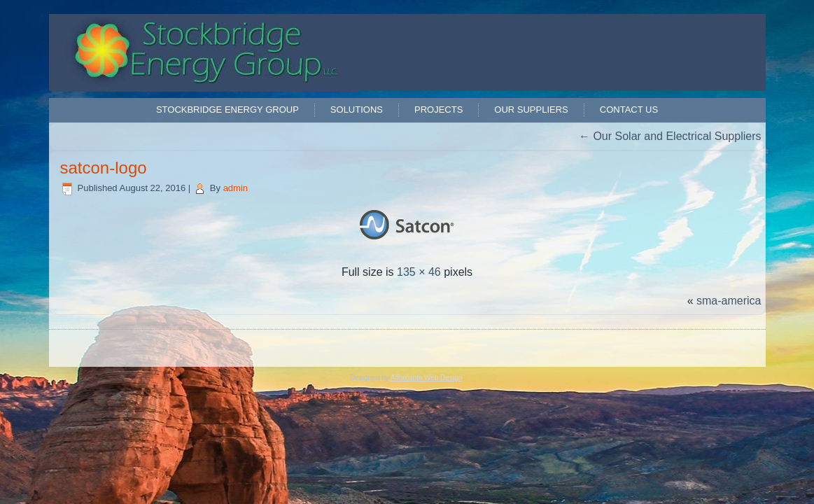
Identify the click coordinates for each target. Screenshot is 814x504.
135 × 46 (419, 272)
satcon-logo (104, 168)
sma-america (729, 301)
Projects (438, 110)
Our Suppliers (531, 110)
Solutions (357, 110)
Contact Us (629, 110)
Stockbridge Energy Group (227, 110)
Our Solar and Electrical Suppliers (670, 136)
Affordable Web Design (426, 378)
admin (236, 188)
